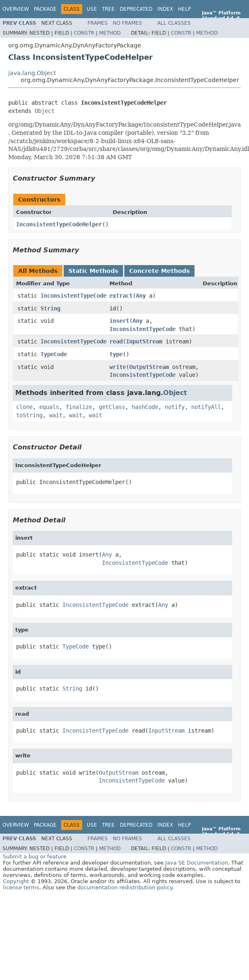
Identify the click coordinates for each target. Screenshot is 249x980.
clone (24, 407)
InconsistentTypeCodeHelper (59, 224)
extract (121, 296)
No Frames (127, 23)
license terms (21, 887)
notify (175, 407)
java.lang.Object (32, 73)
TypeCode (54, 354)
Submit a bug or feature (35, 857)
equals (49, 407)
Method (110, 33)
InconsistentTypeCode (74, 296)
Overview (16, 9)
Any (141, 296)
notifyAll (206, 407)
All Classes (174, 23)
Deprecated (136, 9)
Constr (84, 33)
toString (29, 415)
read (116, 341)
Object (45, 111)
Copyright (16, 881)
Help (184, 9)
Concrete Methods (159, 271)
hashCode (145, 407)
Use (92, 9)
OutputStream (149, 367)
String (50, 308)
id (113, 308)
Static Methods (93, 271)
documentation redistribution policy (125, 887)
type (116, 354)
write (118, 367)
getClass (112, 407)
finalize (79, 407)
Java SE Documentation (197, 863)
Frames (98, 23)
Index (165, 9)
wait (56, 415)
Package (45, 9)
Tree (108, 9)
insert (119, 321)
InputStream (144, 341)
